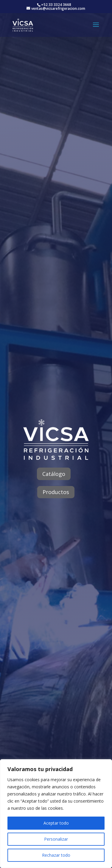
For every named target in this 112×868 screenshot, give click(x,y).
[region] (56, 814)
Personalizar (56, 839)
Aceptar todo (56, 823)
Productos (56, 492)
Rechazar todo (56, 855)
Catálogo (54, 474)
